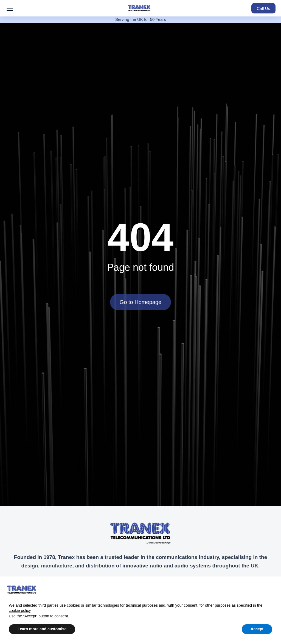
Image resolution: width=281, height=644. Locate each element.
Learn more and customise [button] (42, 629)
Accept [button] (257, 629)
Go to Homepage (140, 302)
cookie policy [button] (20, 611)
